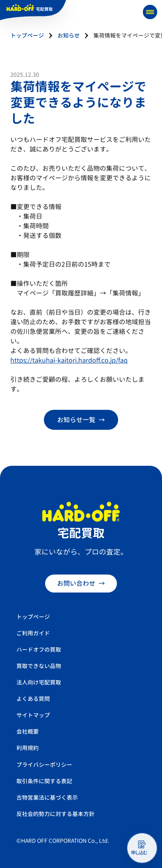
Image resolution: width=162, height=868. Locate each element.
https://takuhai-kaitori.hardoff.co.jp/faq (69, 360)
